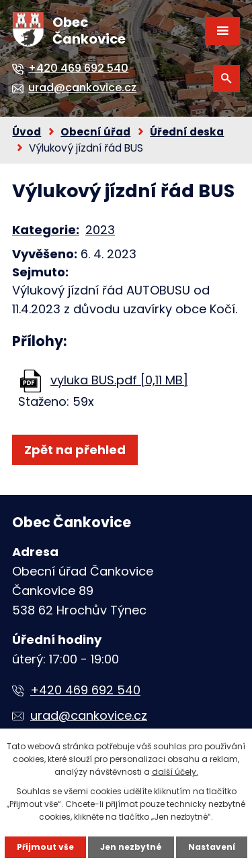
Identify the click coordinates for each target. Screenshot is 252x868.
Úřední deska (187, 132)
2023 (100, 230)
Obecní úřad (95, 132)
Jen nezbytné (131, 847)
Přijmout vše (45, 847)
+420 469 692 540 (85, 690)
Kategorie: (46, 230)
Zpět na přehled (75, 450)
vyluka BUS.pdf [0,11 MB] (119, 380)
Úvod (27, 132)
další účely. (175, 772)
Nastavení (212, 847)
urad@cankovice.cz (89, 715)
